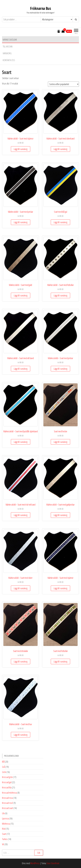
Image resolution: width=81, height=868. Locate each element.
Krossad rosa (7, 798)
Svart (4, 834)
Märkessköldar (10, 40)
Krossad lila (7, 787)
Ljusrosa (5, 818)
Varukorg (7, 53)
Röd (4, 829)
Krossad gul (7, 782)
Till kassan (8, 46)
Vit (3, 844)
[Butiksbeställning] (63, 84)
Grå (4, 767)
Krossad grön (7, 777)
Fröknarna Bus (41, 8)
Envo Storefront (53, 863)
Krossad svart (8, 808)
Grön (4, 772)
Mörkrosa (6, 824)
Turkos (5, 839)
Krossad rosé (7, 803)
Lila (3, 813)
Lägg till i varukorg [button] (21, 149)
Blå (3, 762)
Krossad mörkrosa (9, 793)
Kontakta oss (9, 60)
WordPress (35, 863)
